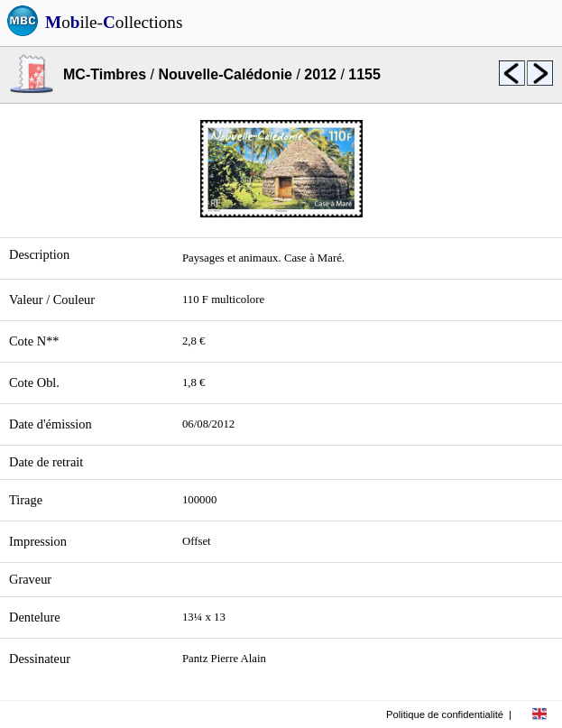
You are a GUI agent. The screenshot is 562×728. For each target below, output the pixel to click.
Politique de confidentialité (445, 714)
